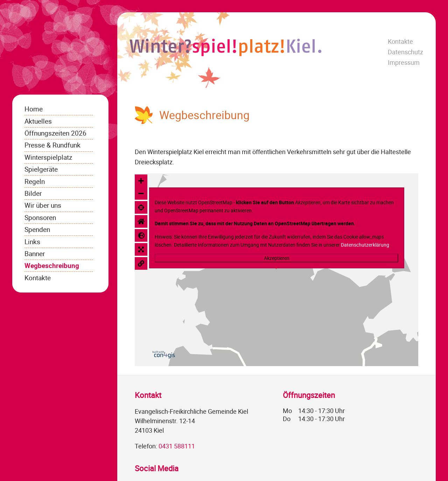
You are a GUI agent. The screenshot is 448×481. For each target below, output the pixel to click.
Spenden (37, 229)
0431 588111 (177, 446)
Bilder (33, 193)
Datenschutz (405, 52)
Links (32, 242)
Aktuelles (38, 121)
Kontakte (400, 41)
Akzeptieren (277, 258)
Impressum (404, 62)
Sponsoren (40, 217)
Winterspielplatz (48, 157)
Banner (35, 253)
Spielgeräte (41, 169)
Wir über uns (43, 205)
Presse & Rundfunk (52, 145)
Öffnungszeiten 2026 (55, 133)
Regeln (35, 181)
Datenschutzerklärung (365, 245)
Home (34, 109)
